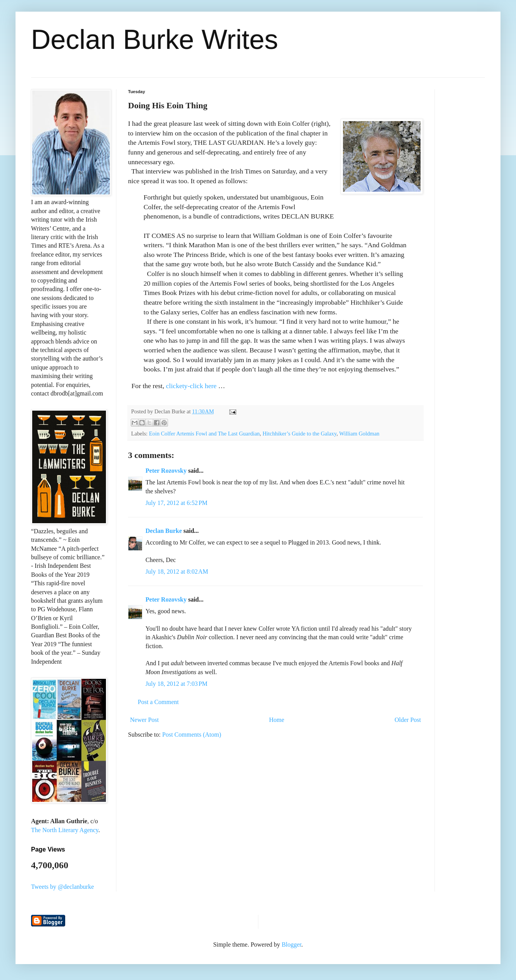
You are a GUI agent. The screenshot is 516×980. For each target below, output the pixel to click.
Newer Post (144, 720)
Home (277, 720)
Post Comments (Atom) (192, 735)
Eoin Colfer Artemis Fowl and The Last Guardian (204, 434)
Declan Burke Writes (155, 40)
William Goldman (359, 434)
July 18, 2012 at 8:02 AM (177, 572)
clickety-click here (191, 386)
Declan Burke (164, 531)
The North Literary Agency (65, 830)
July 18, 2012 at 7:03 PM (177, 684)
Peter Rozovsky (166, 471)
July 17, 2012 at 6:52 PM (177, 503)
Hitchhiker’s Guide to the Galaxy (300, 434)
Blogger (292, 944)
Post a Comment (158, 702)
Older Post (408, 720)
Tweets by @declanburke (62, 887)
